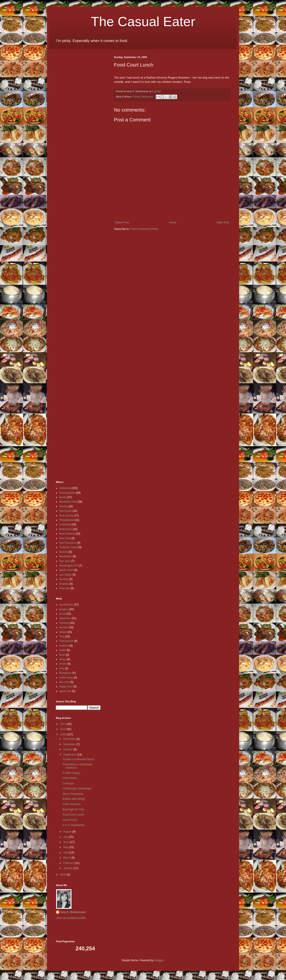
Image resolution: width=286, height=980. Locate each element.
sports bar (65, 691)
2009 (63, 734)
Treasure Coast (68, 547)
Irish (62, 668)
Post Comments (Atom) (144, 229)
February (69, 863)
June (66, 842)
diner (62, 655)
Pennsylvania (67, 493)
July (66, 837)
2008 (63, 875)
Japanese (65, 618)
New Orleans (67, 534)
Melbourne (147, 97)
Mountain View (68, 502)
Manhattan (66, 556)
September (70, 755)
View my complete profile (71, 918)
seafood (64, 646)
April (66, 853)
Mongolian (65, 673)
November (70, 744)
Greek (63, 664)
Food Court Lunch (73, 815)
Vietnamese (66, 641)
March (67, 858)
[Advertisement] (69, 123)
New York (65, 538)
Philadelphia (66, 520)
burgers (64, 609)
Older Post (223, 223)
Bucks (63, 497)
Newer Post (122, 223)
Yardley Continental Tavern (79, 759)
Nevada (64, 579)
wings (63, 659)
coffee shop (66, 678)
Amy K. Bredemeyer (73, 912)
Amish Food (70, 820)
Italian (63, 632)
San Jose (65, 561)
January (68, 868)
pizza (62, 614)
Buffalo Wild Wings (74, 799)
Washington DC (69, 566)
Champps (68, 783)
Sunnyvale (65, 511)
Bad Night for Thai (73, 809)
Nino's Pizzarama (73, 794)
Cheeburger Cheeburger (77, 789)
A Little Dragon (71, 773)
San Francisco (68, 543)
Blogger (159, 960)
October (68, 749)
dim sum (64, 682)
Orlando (64, 584)
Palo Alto (64, 588)
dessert (64, 627)
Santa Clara (66, 570)
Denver (64, 552)
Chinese (64, 623)
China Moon (70, 778)
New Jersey (66, 516)
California (65, 488)
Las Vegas (65, 575)
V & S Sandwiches (74, 825)
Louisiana (65, 524)
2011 (63, 724)
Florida (136, 97)
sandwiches (66, 605)
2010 (63, 729)
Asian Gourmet (71, 804)
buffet (63, 650)
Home (173, 223)
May (66, 847)
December (70, 739)
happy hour (66, 687)
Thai (62, 637)
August (68, 832)
